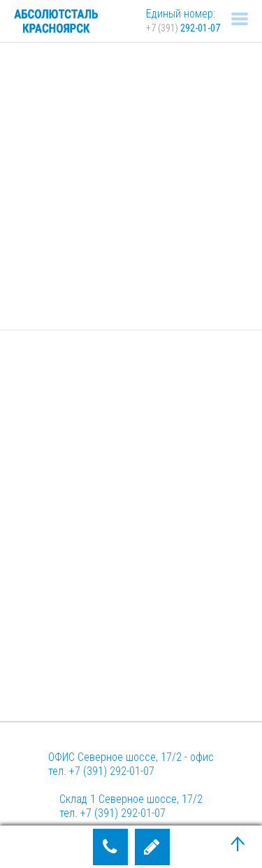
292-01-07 (183, 28)
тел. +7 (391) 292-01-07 (101, 771)
